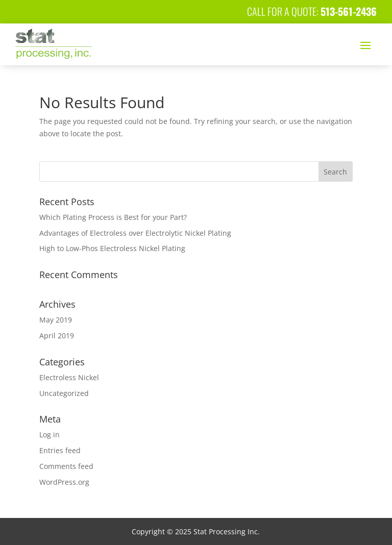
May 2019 (56, 320)
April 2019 (57, 336)
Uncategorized (64, 393)
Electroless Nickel (69, 377)
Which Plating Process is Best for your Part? (113, 217)
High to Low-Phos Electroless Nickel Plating (112, 248)
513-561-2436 (349, 11)
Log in (50, 435)
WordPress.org (64, 482)
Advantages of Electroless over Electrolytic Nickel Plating (135, 233)
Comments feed (66, 466)
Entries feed (60, 450)
